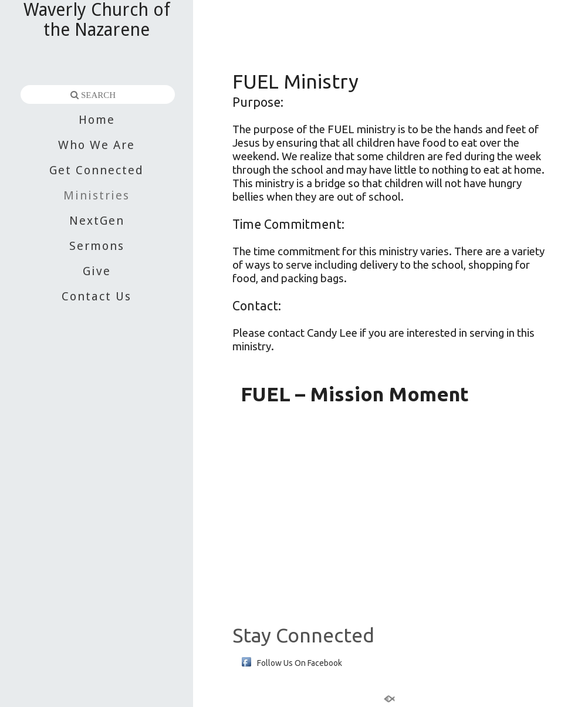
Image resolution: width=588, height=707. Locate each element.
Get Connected (97, 170)
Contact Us (97, 296)
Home (97, 120)
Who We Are (97, 145)
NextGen (97, 221)
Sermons (97, 246)
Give (97, 271)
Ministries (97, 195)
